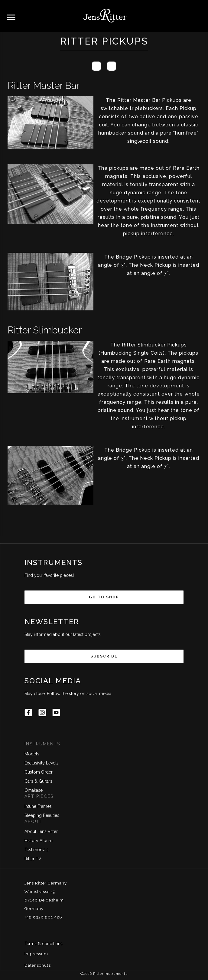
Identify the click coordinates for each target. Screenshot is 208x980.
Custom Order (39, 772)
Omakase (34, 790)
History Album (39, 841)
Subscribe (104, 656)
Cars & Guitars (38, 781)
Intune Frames (38, 806)
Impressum (36, 954)
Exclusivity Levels (42, 763)
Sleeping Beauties (42, 815)
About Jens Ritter (41, 831)
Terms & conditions (44, 944)
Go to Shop (104, 597)
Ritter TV (33, 859)
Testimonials (37, 850)
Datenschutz (38, 965)
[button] (11, 18)
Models (32, 754)
